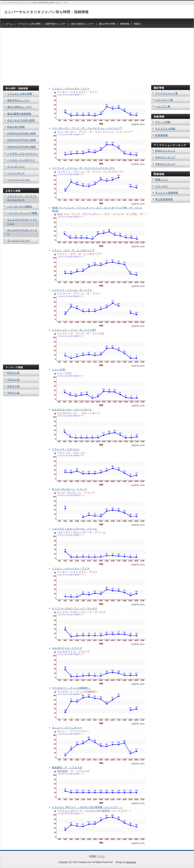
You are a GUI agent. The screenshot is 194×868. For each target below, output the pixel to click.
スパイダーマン (16, 167)
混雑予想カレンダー (56, 24)
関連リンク (162, 179)
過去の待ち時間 (107, 24)
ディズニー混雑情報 (167, 193)
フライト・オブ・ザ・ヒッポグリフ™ (73, 250)
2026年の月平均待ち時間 (21, 133)
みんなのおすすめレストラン (22, 232)
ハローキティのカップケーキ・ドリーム (75, 529)
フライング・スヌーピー (66, 449)
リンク (101, 856)
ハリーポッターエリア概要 (22, 213)
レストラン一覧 (164, 100)
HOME (93, 856)
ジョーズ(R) (59, 370)
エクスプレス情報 (165, 129)
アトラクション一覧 (167, 93)
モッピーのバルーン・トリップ (70, 489)
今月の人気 (13, 379)
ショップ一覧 (163, 106)
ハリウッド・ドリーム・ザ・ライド (72, 290)
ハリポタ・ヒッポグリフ (21, 160)
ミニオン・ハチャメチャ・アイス (71, 568)
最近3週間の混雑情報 (19, 114)
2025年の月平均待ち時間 (21, 140)
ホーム (9, 24)
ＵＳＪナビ (162, 186)
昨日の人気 (13, 373)
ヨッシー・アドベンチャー (67, 728)
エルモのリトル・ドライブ (67, 648)
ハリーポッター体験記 (20, 206)
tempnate (131, 862)
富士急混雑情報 (164, 199)
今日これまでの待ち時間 (21, 120)
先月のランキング (165, 157)
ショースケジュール (18, 180)
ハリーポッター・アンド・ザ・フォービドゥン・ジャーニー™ (87, 128)
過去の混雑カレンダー (82, 24)
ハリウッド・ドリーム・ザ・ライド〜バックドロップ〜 (83, 168)
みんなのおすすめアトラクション (22, 221)
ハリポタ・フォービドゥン (22, 153)
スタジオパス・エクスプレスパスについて (22, 198)
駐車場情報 (162, 135)
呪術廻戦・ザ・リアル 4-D (67, 768)
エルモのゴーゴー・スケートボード (72, 410)
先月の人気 (13, 386)
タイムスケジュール (18, 240)
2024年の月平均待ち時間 (21, 147)
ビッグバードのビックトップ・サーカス (75, 608)
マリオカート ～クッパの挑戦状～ (71, 688)
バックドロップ (16, 173)
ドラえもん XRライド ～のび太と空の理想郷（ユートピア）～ (87, 807)
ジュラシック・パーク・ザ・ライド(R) (74, 330)
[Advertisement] (97, 55)
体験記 (137, 24)
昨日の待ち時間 (16, 127)
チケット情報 (163, 122)
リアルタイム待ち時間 (29, 24)
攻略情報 (124, 24)
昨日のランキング (165, 151)
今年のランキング (165, 164)
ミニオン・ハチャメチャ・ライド (71, 88)
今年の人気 (13, 393)
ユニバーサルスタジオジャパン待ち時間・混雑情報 (46, 12)
